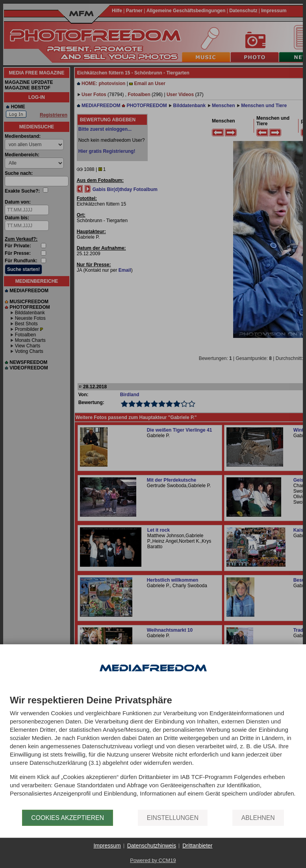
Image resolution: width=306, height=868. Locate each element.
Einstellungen (173, 818)
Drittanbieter (197, 846)
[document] (153, 752)
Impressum (107, 846)
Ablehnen (258, 818)
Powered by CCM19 (153, 860)
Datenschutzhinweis (152, 846)
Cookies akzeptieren (68, 818)
